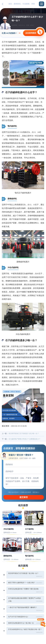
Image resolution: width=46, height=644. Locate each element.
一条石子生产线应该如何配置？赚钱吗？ (23, 607)
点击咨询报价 (31, 33)
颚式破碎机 (29, 556)
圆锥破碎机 (8, 556)
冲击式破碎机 (9, 529)
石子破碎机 (29, 529)
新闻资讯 (17, 4)
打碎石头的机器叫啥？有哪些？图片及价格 (23, 589)
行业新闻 (26, 4)
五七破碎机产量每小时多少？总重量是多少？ (25, 439)
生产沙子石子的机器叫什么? (18, 617)
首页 (10, 4)
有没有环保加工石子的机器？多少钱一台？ (24, 433)
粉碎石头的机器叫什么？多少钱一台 (21, 623)
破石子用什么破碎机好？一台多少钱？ (22, 583)
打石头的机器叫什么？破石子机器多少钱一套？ (25, 629)
